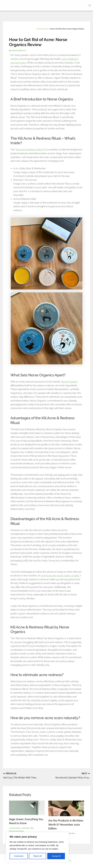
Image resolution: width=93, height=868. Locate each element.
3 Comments (15, 828)
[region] (37, 847)
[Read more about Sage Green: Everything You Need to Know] (27, 807)
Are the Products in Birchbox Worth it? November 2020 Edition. (66, 824)
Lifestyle (26, 828)
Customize (19, 856)
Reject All (38, 856)
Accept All (56, 856)
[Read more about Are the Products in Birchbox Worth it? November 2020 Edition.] (66, 808)
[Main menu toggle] (90, 5)
